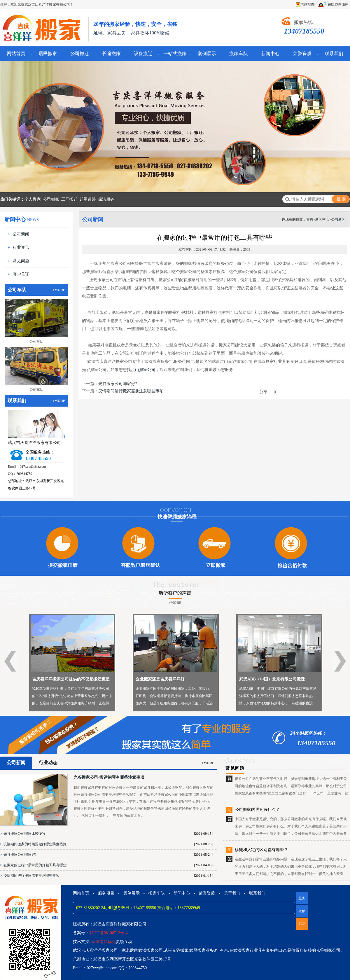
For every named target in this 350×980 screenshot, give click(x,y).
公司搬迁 (80, 54)
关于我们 (232, 893)
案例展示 (207, 54)
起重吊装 (88, 199)
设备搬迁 (143, 54)
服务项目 (106, 893)
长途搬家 (111, 54)
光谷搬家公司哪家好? (118, 384)
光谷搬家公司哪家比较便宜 (24, 834)
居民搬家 (48, 54)
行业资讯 (21, 247)
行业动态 (48, 763)
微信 (301, 913)
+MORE (59, 290)
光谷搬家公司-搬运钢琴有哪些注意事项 (109, 777)
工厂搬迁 (69, 199)
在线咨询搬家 (333, 4)
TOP (302, 924)
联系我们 (334, 54)
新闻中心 (270, 54)
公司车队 (36, 342)
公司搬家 (51, 199)
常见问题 (21, 261)
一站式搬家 (175, 54)
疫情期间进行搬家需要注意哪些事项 (131, 391)
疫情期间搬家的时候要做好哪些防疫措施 (35, 844)
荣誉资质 (302, 54)
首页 (310, 219)
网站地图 (305, 4)
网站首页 (16, 54)
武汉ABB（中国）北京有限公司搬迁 (272, 679)
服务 (302, 898)
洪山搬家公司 (143, 370)
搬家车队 (239, 54)
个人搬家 (33, 199)
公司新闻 (21, 234)
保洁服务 (106, 199)
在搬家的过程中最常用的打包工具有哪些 (35, 865)
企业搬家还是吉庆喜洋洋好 (160, 679)
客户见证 (21, 274)
